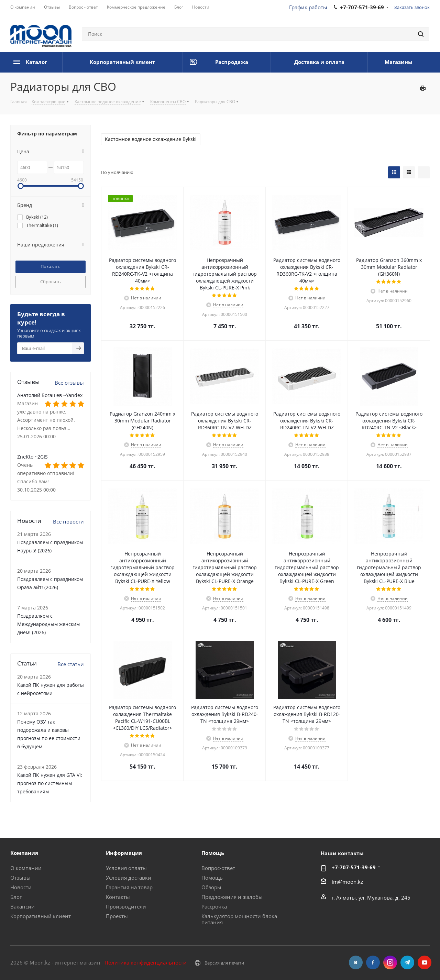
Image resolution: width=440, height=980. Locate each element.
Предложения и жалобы (232, 897)
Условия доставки (129, 878)
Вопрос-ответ (218, 868)
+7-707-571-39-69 (354, 867)
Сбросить (51, 282)
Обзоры (211, 887)
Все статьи (71, 664)
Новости (21, 887)
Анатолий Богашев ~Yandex (50, 395)
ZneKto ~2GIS (32, 457)
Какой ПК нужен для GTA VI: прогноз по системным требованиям (50, 783)
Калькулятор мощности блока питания (239, 919)
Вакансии (23, 906)
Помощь (212, 878)
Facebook (373, 962)
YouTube (425, 962)
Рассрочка (214, 906)
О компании (26, 868)
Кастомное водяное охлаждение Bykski (151, 139)
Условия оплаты (126, 868)
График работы (308, 7)
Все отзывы (69, 383)
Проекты (117, 916)
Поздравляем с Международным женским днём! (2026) (48, 624)
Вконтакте (356, 962)
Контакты (118, 897)
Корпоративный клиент (41, 916)
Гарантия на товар (129, 887)
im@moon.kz (347, 882)
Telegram (407, 962)
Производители (126, 906)
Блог (16, 897)
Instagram (390, 962)
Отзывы (20, 878)
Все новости (68, 521)
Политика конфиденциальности (146, 962)
